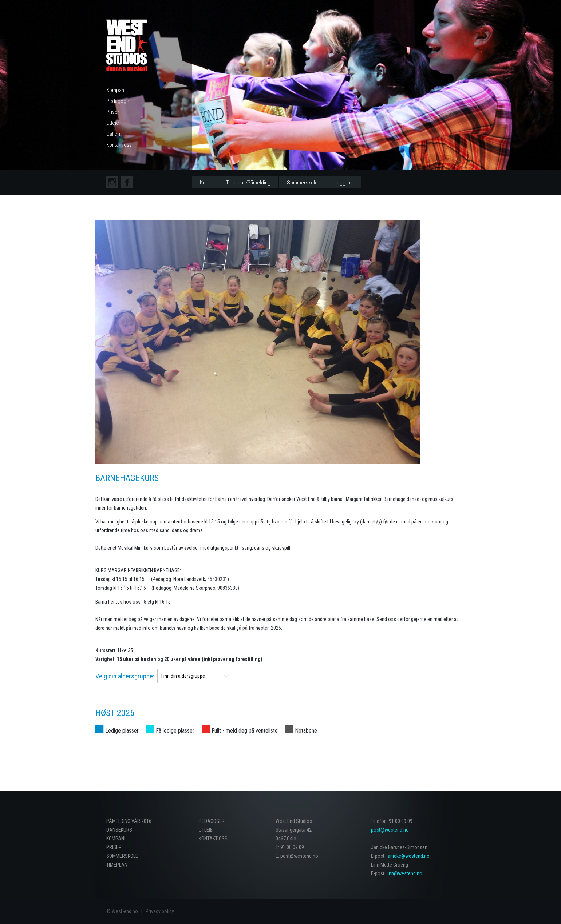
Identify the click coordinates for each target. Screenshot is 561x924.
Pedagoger (119, 101)
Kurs (205, 183)
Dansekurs (119, 830)
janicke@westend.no (408, 856)
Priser (113, 112)
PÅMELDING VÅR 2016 (129, 821)
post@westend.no (390, 830)
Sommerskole (302, 183)
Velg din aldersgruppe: (125, 676)
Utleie (113, 123)
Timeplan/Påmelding (248, 183)
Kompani (116, 90)
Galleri (113, 134)
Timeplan (117, 865)
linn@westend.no (404, 873)
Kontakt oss (119, 145)
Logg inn (343, 183)
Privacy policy (160, 911)
